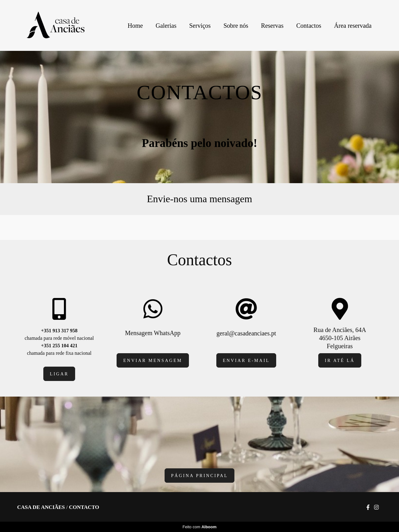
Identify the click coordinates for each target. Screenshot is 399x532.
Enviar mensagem (153, 360)
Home (135, 26)
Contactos (309, 26)
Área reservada (353, 26)
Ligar (59, 374)
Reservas (272, 26)
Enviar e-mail (246, 360)
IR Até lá (340, 360)
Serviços (200, 26)
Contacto (84, 507)
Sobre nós (236, 26)
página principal (200, 476)
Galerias (166, 26)
